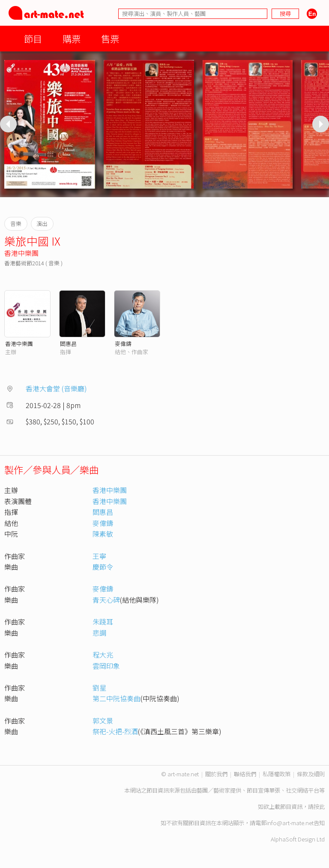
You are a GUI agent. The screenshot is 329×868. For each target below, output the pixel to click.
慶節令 (103, 567)
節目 (33, 38)
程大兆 (103, 655)
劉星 (99, 688)
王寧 (99, 556)
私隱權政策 (277, 774)
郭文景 (103, 721)
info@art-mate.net (290, 823)
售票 (110, 38)
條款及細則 (311, 774)
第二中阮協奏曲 (117, 698)
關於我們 (216, 774)
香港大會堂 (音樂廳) (56, 388)
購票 (72, 38)
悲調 (99, 633)
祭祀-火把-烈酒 (115, 731)
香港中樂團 (21, 253)
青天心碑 (106, 600)
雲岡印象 (106, 666)
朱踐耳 (103, 622)
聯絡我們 (245, 774)
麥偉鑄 (123, 344)
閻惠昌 (68, 344)
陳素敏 (103, 534)
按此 (319, 806)
